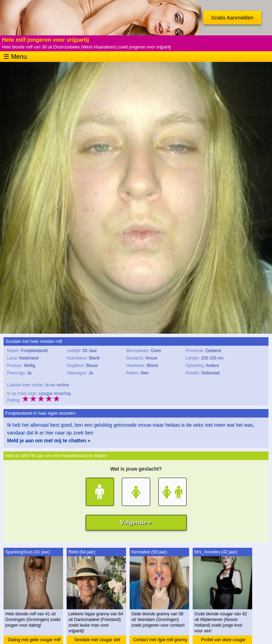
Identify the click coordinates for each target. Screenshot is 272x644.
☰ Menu (15, 57)
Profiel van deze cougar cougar (223, 641)
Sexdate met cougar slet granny (97, 641)
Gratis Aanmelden (232, 18)
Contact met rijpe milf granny (160, 640)
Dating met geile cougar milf (34, 640)
